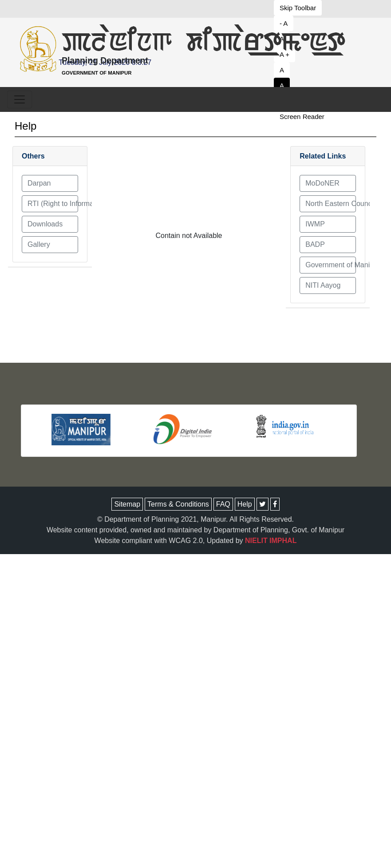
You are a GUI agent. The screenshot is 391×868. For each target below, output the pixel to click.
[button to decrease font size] (303, 8)
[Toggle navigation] (20, 99)
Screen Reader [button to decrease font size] (302, 117)
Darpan (39, 183)
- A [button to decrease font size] (284, 23)
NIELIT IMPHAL (271, 541)
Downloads (45, 224)
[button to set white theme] (303, 85)
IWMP (315, 224)
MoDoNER (322, 183)
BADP (315, 244)
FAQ (223, 504)
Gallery (39, 244)
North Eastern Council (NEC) (331, 204)
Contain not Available (189, 236)
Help (26, 126)
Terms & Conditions (178, 504)
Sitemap (127, 504)
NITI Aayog (323, 285)
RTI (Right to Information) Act (53, 204)
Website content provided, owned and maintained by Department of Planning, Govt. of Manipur (195, 530)
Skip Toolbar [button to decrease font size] (298, 8)
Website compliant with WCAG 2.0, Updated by (196, 541)
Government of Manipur (331, 265)
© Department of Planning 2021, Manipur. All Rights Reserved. (195, 519)
